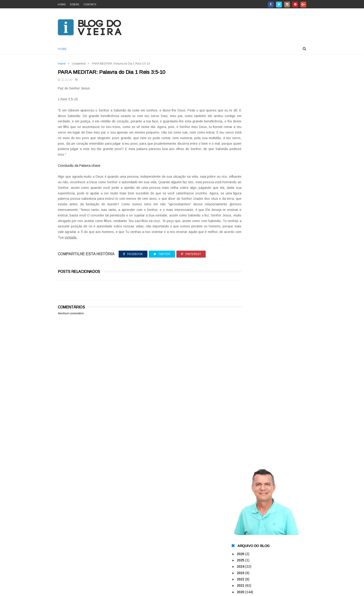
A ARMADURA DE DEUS (274, 497)
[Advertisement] (141, 432)
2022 (241, 176)
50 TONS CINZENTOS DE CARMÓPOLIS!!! (272, 347)
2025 (241, 157)
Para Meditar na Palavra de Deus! (265, 447)
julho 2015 (249, 455)
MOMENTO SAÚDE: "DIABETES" (264, 314)
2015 (241, 220)
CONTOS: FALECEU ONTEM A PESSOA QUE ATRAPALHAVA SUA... (269, 295)
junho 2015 (249, 461)
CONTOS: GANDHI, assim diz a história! (270, 353)
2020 (241, 188)
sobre (75, 4)
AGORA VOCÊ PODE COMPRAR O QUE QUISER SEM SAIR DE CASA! (280, 523)
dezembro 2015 (253, 226)
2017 (241, 207)
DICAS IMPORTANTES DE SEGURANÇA (270, 390)
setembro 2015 (252, 245)
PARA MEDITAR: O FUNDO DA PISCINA (269, 331)
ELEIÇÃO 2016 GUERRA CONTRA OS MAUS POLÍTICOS (268, 306)
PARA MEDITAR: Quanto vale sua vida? (269, 267)
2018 (241, 201)
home (62, 4)
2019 (241, 195)
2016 (241, 214)
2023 (241, 169)
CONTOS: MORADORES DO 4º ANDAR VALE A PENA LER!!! (269, 362)
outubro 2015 (251, 238)
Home (62, 49)
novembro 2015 (252, 232)
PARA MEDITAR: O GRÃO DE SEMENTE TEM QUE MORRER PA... (270, 285)
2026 (241, 150)
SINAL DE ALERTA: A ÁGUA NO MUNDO (269, 440)
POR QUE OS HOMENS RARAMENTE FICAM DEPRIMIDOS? (268, 275)
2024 (241, 163)
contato (90, 4)
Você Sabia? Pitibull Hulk (258, 434)
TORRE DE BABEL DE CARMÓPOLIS (267, 417)
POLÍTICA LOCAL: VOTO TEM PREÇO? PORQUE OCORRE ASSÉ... (269, 426)
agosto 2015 (250, 251)
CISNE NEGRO (267, 539)
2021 (241, 182)
